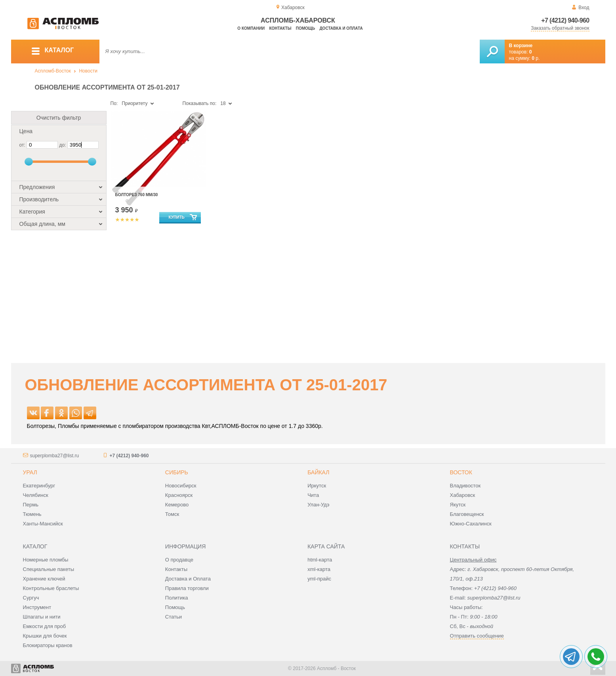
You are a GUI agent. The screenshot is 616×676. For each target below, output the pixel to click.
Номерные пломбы (46, 560)
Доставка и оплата (341, 28)
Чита (313, 495)
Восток (461, 472)
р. (536, 58)
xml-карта (319, 569)
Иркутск (317, 486)
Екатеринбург (39, 486)
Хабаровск (463, 495)
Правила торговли (187, 588)
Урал (30, 472)
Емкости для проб (45, 626)
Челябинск (36, 495)
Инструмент (37, 607)
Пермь (31, 505)
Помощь (305, 28)
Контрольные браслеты (51, 588)
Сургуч (31, 598)
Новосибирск (181, 486)
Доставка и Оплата (188, 579)
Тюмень (32, 514)
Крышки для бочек (45, 636)
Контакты (280, 28)
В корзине (521, 46)
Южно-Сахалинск (471, 524)
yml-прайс (319, 579)
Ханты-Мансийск (43, 524)
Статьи (174, 617)
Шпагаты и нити (42, 617)
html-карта (320, 560)
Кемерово (177, 505)
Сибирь (177, 472)
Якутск (458, 505)
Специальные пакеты (49, 569)
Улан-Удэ (318, 505)
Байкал (318, 472)
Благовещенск (467, 514)
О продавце (179, 560)
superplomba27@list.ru (55, 456)
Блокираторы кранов (48, 645)
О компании (251, 28)
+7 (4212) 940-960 (565, 20)
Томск (172, 514)
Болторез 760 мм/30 (137, 195)
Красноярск (179, 495)
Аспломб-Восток (53, 71)
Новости (88, 71)
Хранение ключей (44, 579)
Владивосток (465, 486)
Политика (177, 598)
